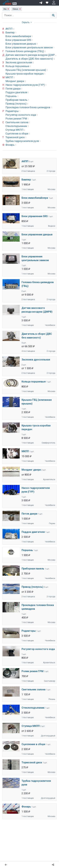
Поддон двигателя (17, 92)
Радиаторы (12, 111)
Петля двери (13, 89)
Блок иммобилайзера (19, 36)
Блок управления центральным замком (29, 47)
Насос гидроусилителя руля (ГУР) (25, 85)
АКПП (9, 29)
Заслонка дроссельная (19, 62)
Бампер (10, 33)
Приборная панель (17, 100)
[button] (54, 3)
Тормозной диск (15, 137)
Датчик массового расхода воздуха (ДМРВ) (32, 55)
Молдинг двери (15, 81)
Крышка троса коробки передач (25, 74)
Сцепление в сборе (17, 134)
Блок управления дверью (21, 44)
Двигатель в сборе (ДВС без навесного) (29, 59)
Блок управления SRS (19, 40)
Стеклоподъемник (17, 126)
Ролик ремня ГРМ (17, 119)
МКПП (10, 77)
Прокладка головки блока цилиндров (28, 107)
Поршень (11, 96)
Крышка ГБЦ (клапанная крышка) (26, 70)
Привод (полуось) (16, 104)
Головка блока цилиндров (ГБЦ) (25, 51)
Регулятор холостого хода (21, 115)
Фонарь (10, 145)
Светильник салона (17, 122)
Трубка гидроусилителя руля (22, 141)
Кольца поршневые (18, 66)
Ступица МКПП (15, 130)
